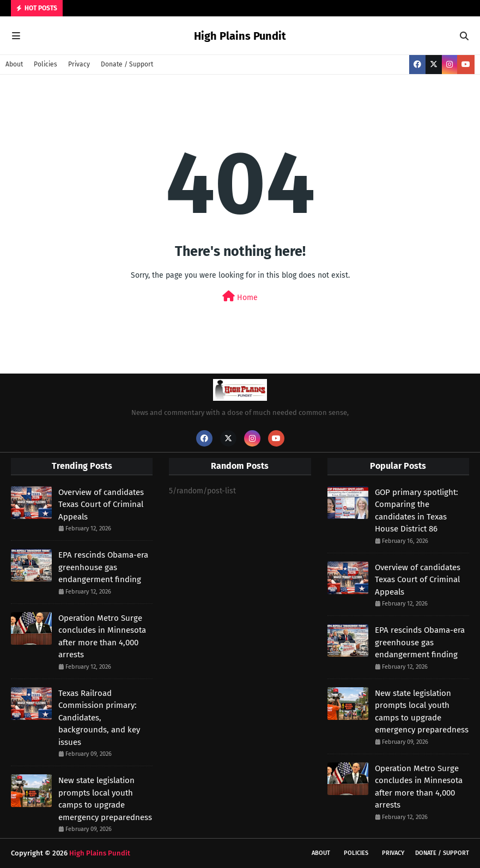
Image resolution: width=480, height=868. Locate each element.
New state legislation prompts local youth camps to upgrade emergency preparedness (105, 799)
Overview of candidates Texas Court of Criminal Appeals (101, 505)
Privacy (79, 64)
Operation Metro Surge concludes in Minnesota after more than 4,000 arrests (102, 637)
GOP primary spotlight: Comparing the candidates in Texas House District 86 (417, 511)
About (14, 64)
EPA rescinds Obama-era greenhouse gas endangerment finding (103, 567)
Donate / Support (127, 64)
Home (240, 297)
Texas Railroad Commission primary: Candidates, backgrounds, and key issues (99, 718)
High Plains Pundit (240, 36)
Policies (45, 64)
